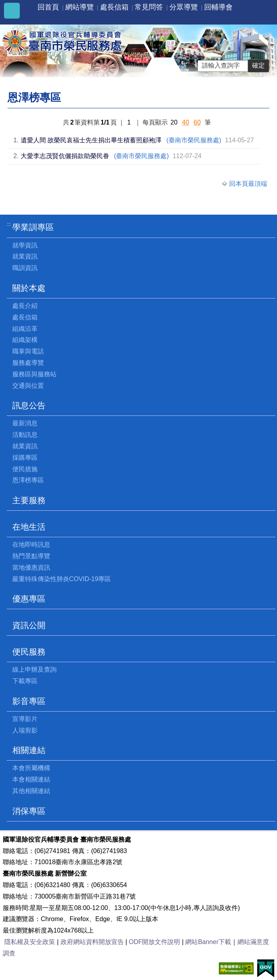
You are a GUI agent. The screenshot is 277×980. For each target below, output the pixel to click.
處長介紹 (25, 306)
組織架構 (25, 340)
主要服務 (29, 500)
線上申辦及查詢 (34, 669)
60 (197, 122)
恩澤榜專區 (28, 480)
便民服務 (29, 652)
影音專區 (29, 701)
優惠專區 (29, 599)
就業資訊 (25, 256)
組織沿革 (25, 329)
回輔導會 (218, 7)
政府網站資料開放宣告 (92, 942)
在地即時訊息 (31, 545)
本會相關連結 (31, 779)
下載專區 (25, 681)
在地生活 (29, 527)
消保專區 (29, 811)
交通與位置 (28, 386)
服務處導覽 (28, 363)
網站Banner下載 (208, 942)
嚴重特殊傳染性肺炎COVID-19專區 (62, 579)
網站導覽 (80, 7)
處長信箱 (114, 7)
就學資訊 (25, 245)
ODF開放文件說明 (155, 942)
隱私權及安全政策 (30, 942)
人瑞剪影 (25, 730)
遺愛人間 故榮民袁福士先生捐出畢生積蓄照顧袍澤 (91, 140)
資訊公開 (29, 625)
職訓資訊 (25, 268)
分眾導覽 (184, 7)
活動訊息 (25, 435)
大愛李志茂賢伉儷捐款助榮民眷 (65, 156)
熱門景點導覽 (31, 556)
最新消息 (25, 423)
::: (9, 224)
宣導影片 (25, 719)
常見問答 (149, 7)
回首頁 (48, 7)
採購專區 (25, 458)
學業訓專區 (33, 227)
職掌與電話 (28, 351)
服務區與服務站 (34, 374)
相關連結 (29, 750)
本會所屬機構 (31, 768)
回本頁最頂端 (248, 184)
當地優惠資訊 (31, 567)
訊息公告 (29, 405)
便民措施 (25, 469)
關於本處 (29, 288)
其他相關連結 (31, 791)
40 (186, 122)
